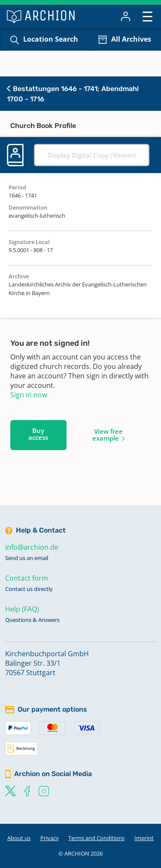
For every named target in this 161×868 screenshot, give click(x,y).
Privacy (50, 838)
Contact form (27, 578)
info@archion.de (32, 547)
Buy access (38, 434)
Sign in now (29, 395)
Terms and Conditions (96, 838)
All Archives (131, 39)
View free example (108, 435)
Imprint (144, 838)
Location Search (51, 39)
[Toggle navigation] (147, 16)
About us (19, 838)
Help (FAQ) (22, 609)
